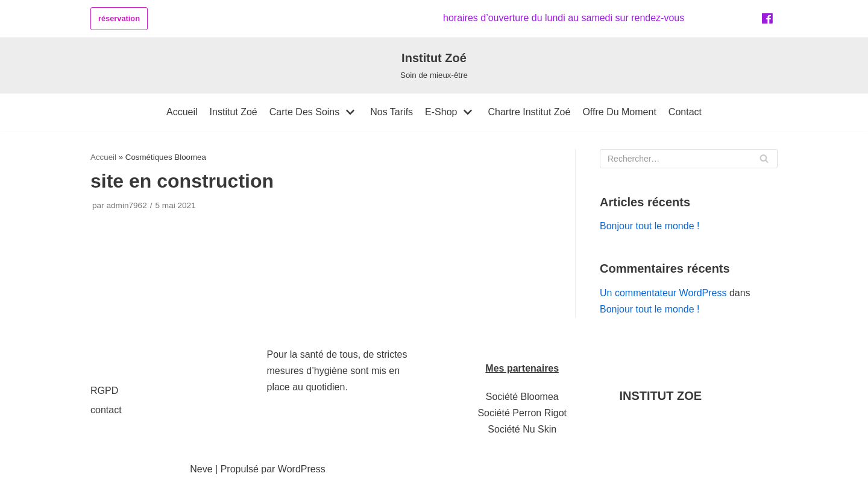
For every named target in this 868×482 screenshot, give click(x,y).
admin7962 (126, 205)
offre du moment (619, 112)
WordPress (302, 469)
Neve (201, 469)
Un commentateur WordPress (663, 293)
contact (685, 112)
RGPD (104, 391)
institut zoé (234, 112)
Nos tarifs (392, 112)
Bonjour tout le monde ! (649, 226)
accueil (182, 112)
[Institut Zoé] (434, 65)
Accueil (103, 157)
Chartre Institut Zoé (529, 112)
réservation (119, 18)
